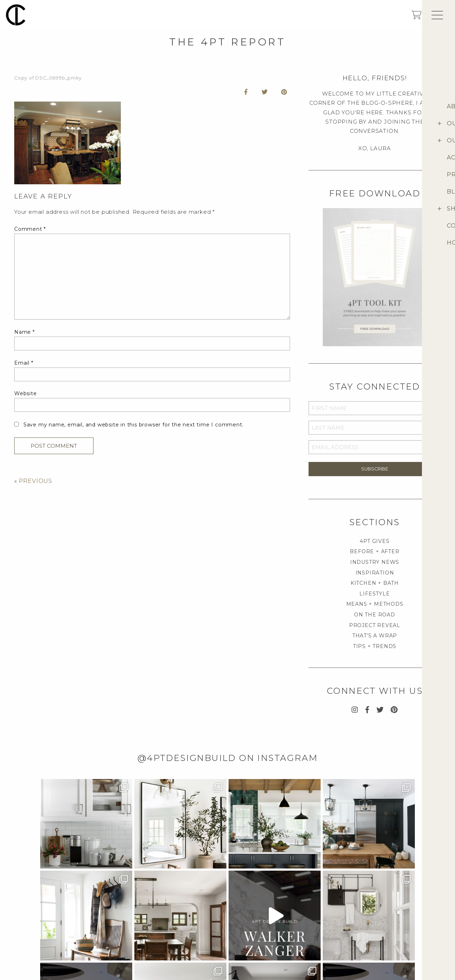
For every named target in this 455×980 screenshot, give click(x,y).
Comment (30, 229)
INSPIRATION (375, 573)
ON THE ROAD (375, 615)
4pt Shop (386, 929)
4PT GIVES (374, 541)
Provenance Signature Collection (403, 942)
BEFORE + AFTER (374, 551)
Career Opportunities (40, 940)
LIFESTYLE (374, 594)
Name (25, 332)
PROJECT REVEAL (375, 625)
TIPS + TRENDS (375, 646)
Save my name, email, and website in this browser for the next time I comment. (134, 425)
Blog (382, 955)
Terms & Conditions (328, 940)
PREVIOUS (36, 481)
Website (26, 393)
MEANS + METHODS (375, 604)
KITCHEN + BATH (375, 583)
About (384, 918)
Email (24, 363)
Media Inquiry (30, 929)
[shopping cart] (416, 17)
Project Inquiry (33, 918)
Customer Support (327, 929)
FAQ (309, 918)
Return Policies (323, 951)
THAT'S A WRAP (375, 636)
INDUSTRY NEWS (375, 562)
